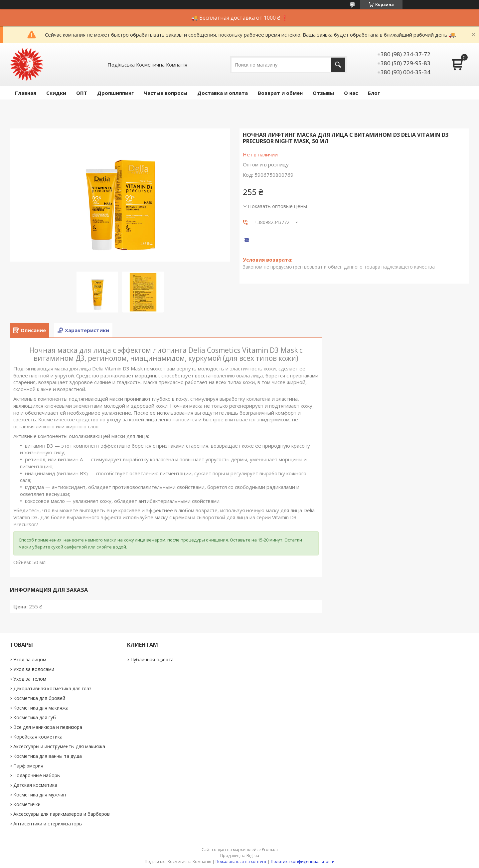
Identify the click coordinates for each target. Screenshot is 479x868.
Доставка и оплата (223, 93)
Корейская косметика (38, 737)
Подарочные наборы (37, 775)
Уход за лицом (30, 659)
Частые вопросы (165, 93)
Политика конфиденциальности (303, 862)
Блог (374, 93)
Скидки (56, 93)
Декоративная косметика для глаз (52, 688)
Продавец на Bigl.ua (240, 856)
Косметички (27, 804)
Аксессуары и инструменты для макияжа (59, 746)
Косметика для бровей (39, 698)
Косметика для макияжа (41, 708)
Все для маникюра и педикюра (48, 727)
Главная (26, 93)
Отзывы (323, 93)
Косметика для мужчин (40, 795)
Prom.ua (270, 850)
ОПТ (82, 93)
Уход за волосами (34, 669)
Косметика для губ (35, 717)
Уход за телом (30, 679)
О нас (351, 93)
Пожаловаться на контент (241, 862)
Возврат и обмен (280, 93)
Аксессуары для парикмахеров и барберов (62, 814)
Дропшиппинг (115, 93)
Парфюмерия (28, 766)
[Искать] (338, 65)
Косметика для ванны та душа (48, 756)
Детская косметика (35, 785)
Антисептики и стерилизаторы (48, 824)
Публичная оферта (152, 659)
